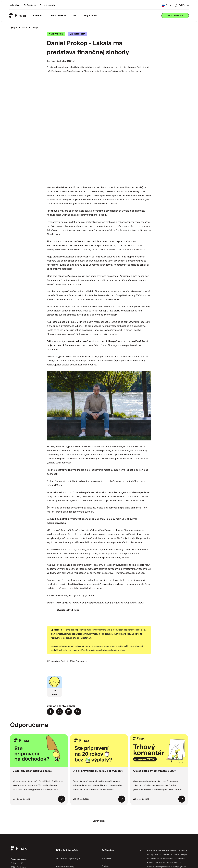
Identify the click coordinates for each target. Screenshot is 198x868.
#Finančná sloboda (78, 615)
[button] (166, 5)
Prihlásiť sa (182, 5)
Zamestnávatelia (48, 5)
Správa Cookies (63, 846)
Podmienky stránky (65, 821)
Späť (14, 28)
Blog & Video (90, 15)
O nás (104, 828)
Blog (104, 836)
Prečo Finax (107, 813)
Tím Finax (51, 61)
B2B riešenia (30, 5)
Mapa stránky (62, 837)
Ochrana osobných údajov (68, 813)
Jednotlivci (15, 5)
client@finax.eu (25, 843)
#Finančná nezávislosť (57, 615)
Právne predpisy (64, 829)
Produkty (105, 821)
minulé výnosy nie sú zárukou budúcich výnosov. (108, 588)
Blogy (35, 28)
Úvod (25, 28)
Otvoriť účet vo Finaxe (68, 564)
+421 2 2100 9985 (26, 837)
